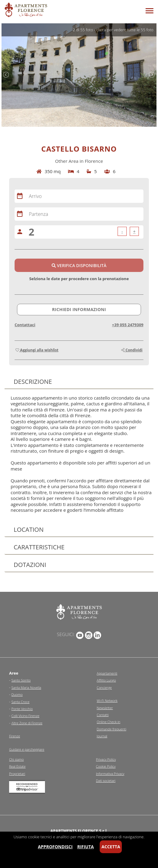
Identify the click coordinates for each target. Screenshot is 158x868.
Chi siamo (16, 759)
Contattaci (25, 325)
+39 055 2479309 (128, 325)
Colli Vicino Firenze (26, 716)
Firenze (15, 736)
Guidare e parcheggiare (27, 749)
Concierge (104, 687)
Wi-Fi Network (107, 700)
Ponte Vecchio (22, 709)
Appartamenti (107, 673)
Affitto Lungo (106, 680)
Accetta (111, 847)
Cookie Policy (106, 766)
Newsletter (105, 708)
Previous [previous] (6, 75)
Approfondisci (55, 847)
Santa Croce (21, 702)
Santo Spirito (21, 680)
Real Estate (17, 766)
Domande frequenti (111, 729)
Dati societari (106, 781)
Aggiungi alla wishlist (37, 350)
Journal (102, 736)
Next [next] (152, 75)
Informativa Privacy (110, 774)
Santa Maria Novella (26, 687)
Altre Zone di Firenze (27, 723)
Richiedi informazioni (79, 309)
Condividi (132, 350)
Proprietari (17, 774)
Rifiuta (86, 847)
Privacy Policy (106, 759)
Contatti (103, 715)
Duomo (17, 694)
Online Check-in (108, 722)
